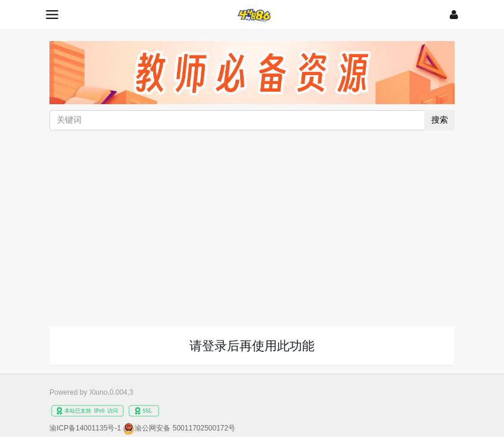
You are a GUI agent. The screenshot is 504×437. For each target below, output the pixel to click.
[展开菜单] (52, 15)
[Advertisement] (252, 222)
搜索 (440, 120)
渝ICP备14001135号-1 (85, 428)
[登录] (454, 15)
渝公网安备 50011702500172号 (185, 428)
